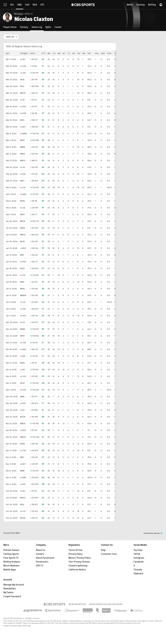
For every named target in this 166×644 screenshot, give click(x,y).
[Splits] (48, 27)
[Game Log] (37, 27)
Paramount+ (42, 562)
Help (103, 550)
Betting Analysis (12, 562)
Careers (40, 554)
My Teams (8, 592)
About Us (41, 550)
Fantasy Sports (11, 554)
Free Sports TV (11, 558)
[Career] (58, 27)
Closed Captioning (78, 566)
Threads (138, 570)
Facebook (139, 562)
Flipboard (138, 574)
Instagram (139, 558)
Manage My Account (14, 585)
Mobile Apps (10, 570)
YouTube (138, 550)
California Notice (77, 570)
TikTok (137, 554)
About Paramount (45, 558)
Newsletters (10, 589)
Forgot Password (12, 597)
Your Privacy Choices (79, 562)
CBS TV (39, 566)
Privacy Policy (76, 554)
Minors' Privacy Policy (80, 558)
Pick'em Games (11, 550)
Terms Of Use (75, 550)
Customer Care (109, 554)
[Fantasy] (24, 27)
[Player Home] (10, 27)
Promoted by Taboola (153, 533)
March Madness (11, 566)
